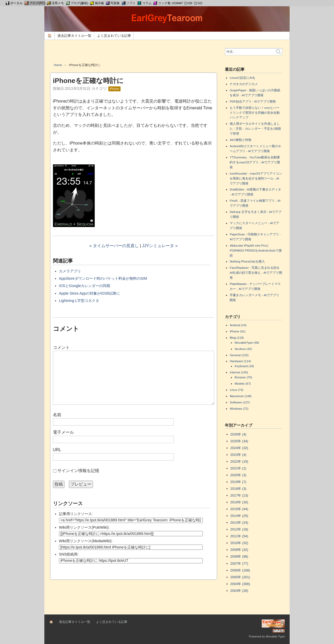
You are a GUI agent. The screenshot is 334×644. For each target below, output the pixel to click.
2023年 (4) (238, 455)
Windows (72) (239, 409)
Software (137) (240, 402)
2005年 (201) (240, 577)
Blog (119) (237, 338)
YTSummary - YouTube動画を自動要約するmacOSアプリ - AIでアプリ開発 (255, 162)
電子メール (63, 432)
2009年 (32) (239, 550)
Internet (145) (239, 372)
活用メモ (58, 3)
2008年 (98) (239, 556)
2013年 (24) (239, 523)
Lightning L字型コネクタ (79, 301)
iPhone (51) (237, 331)
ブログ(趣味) (79, 3)
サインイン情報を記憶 (78, 471)
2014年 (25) (239, 516)
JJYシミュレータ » (160, 246)
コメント (61, 347)
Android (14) (238, 325)
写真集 (115, 3)
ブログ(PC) (37, 3)
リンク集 (164, 3)
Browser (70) (243, 377)
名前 (57, 415)
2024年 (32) (239, 448)
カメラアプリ (70, 271)
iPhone (114, 89)
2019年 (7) (238, 482)
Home (58, 65)
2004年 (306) (240, 584)
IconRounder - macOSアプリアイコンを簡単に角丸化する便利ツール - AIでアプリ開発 (256, 178)
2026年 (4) (238, 434)
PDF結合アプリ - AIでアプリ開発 (253, 101)
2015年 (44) (239, 509)
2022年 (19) (239, 461)
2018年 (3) (238, 489)
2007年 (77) (239, 563)
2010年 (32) (239, 543)
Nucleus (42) (243, 349)
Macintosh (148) (241, 396)
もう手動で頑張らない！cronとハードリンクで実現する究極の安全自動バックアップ (255, 113)
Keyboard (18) (244, 366)
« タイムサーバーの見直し (114, 246)
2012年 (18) (239, 529)
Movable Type (275, 636)
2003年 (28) (239, 591)
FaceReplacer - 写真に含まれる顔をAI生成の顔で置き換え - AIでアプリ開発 (256, 273)
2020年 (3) (238, 475)
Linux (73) (236, 390)
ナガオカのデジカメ (244, 84)
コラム (147, 3)
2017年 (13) (239, 495)
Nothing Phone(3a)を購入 (247, 261)
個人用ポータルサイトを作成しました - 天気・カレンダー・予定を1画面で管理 (255, 129)
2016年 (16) (239, 502)
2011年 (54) (239, 536)
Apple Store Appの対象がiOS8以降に (90, 293)
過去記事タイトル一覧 (74, 36)
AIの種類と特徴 (240, 140)
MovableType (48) (247, 342)
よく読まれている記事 (114, 36)
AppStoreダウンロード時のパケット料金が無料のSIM (103, 278)
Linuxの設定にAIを (243, 78)
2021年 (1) (238, 468)
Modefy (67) (243, 383)
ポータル (16, 3)
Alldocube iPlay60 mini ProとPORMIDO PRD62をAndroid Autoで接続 (256, 250)
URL (57, 450)
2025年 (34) (239, 441)
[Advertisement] (134, 53)
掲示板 (99, 3)
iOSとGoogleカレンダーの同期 (85, 286)
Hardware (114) (240, 361)
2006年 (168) (240, 570)
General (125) (239, 355)
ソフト (131, 3)
